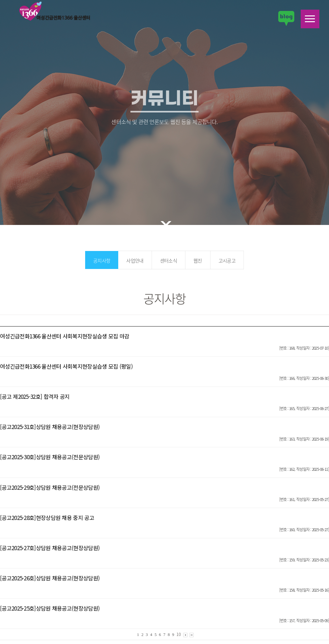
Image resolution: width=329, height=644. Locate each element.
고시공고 (227, 261)
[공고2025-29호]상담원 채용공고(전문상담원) (50, 487)
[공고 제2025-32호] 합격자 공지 (35, 396)
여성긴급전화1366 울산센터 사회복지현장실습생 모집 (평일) (66, 366)
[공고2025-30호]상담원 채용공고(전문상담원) (50, 457)
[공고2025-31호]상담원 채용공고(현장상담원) (50, 427)
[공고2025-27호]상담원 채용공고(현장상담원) (50, 548)
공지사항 (102, 261)
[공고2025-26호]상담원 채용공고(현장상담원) (50, 578)
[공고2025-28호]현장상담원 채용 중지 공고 (47, 518)
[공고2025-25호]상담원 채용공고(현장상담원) (50, 608)
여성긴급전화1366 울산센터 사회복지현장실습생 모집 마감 (65, 336)
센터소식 (169, 261)
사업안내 (135, 261)
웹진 (198, 261)
